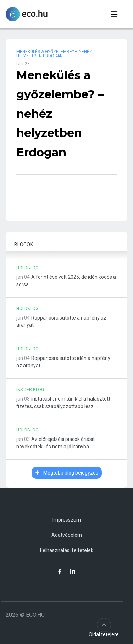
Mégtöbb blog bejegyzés (67, 473)
